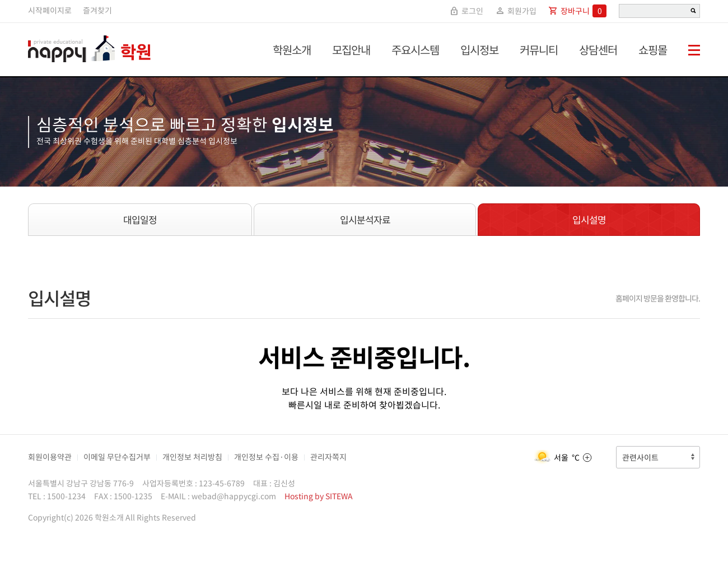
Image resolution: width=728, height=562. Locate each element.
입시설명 (589, 219)
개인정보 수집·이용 (266, 457)
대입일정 (140, 219)
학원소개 (292, 50)
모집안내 (351, 50)
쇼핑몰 (653, 50)
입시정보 (479, 50)
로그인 (466, 11)
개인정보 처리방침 (192, 457)
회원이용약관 (50, 457)
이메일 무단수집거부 (117, 457)
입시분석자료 (365, 219)
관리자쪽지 (328, 457)
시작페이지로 (50, 10)
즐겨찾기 (97, 10)
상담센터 (598, 50)
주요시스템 (415, 50)
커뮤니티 (539, 50)
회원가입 (515, 11)
